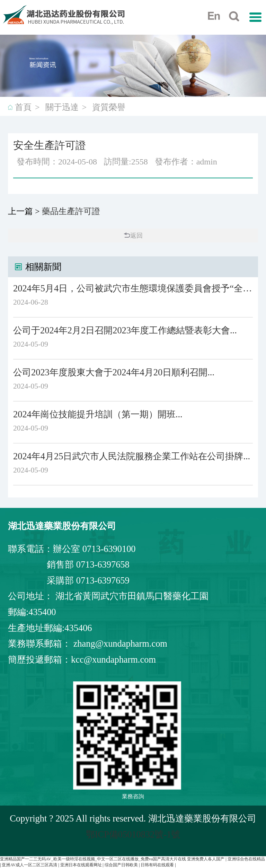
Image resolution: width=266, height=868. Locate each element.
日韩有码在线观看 (158, 865)
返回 (133, 236)
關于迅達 (62, 107)
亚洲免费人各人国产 (206, 859)
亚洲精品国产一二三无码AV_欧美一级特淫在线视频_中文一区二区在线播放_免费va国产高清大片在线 (93, 859)
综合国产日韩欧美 (122, 865)
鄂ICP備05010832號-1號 (133, 834)
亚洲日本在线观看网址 (82, 865)
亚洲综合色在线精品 (246, 859)
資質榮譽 (109, 107)
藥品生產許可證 (71, 211)
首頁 (23, 107)
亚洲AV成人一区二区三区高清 (30, 865)
